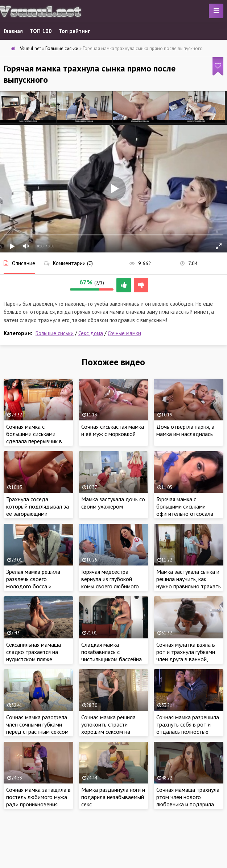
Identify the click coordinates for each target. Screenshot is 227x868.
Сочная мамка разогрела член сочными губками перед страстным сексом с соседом (37, 728)
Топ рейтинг (74, 31)
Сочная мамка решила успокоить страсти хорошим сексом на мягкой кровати (108, 728)
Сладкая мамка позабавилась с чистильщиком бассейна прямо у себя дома (112, 655)
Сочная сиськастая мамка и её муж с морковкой (113, 430)
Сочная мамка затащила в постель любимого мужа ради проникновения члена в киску (38, 801)
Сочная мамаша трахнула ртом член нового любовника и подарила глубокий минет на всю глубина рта (188, 804)
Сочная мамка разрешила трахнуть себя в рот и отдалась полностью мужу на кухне (188, 728)
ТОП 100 (41, 31)
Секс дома (91, 333)
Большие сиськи (55, 333)
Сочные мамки (124, 333)
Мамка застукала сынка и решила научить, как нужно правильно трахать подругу (189, 583)
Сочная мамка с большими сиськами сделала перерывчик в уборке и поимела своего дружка (38, 441)
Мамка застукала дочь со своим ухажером (113, 503)
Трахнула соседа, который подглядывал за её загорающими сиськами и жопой (38, 510)
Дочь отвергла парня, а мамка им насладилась (185, 430)
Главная (13, 31)
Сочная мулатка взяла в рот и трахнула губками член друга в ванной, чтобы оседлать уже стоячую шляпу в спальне (187, 659)
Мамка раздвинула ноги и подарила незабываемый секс (113, 797)
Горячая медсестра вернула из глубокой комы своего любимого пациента (110, 583)
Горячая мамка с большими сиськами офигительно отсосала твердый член (185, 510)
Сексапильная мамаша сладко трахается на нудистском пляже (34, 652)
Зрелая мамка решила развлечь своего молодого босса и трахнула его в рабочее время (36, 586)
